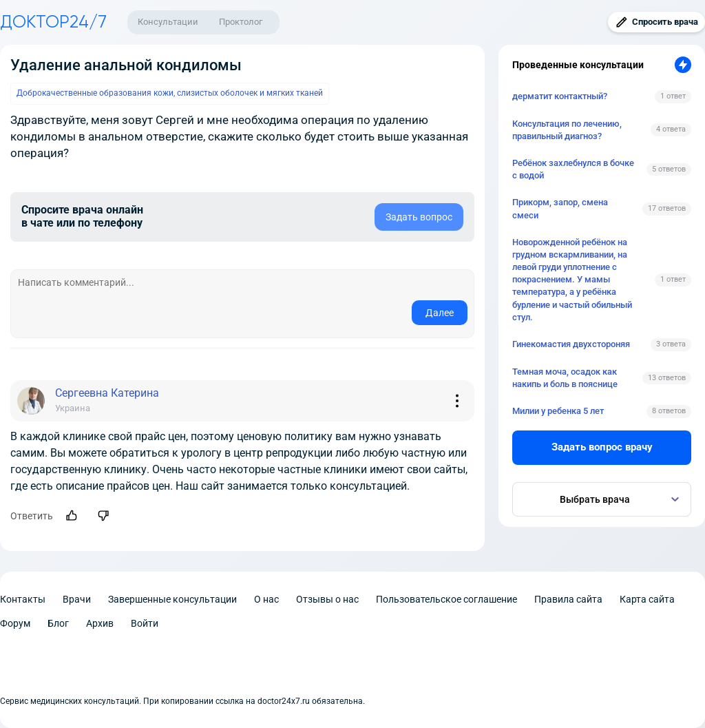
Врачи (77, 599)
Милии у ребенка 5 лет (558, 411)
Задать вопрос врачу (602, 447)
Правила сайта (568, 599)
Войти (145, 623)
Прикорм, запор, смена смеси (560, 208)
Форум (15, 623)
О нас (266, 599)
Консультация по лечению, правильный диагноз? (567, 130)
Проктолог (241, 22)
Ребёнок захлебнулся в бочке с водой (573, 169)
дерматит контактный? (560, 96)
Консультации (168, 22)
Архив (100, 623)
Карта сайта (647, 599)
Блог (58, 623)
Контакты (23, 599)
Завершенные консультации (172, 599)
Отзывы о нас (327, 599)
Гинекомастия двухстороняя (571, 344)
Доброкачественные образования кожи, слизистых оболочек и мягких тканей (170, 93)
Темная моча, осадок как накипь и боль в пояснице (565, 378)
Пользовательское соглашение (446, 599)
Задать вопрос (419, 217)
